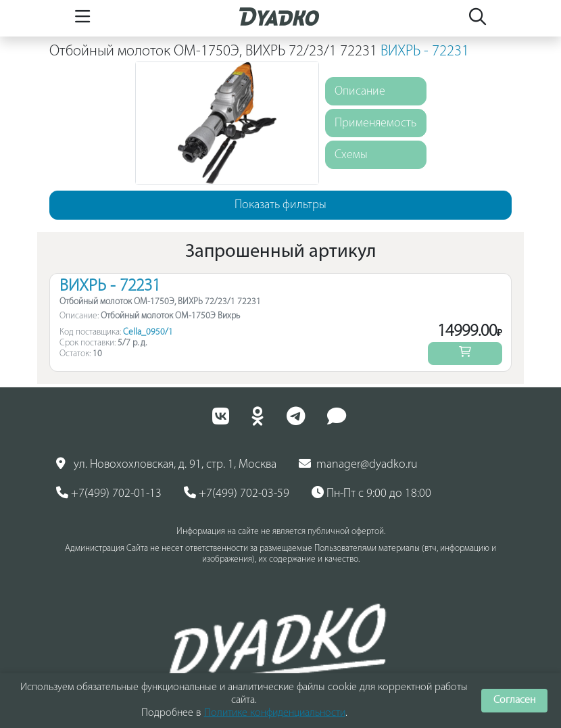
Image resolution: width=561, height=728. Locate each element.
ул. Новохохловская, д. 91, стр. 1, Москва (166, 464)
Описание (360, 92)
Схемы (351, 155)
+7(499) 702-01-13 (109, 493)
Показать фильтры (280, 205)
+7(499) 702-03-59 (237, 493)
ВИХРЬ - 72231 (425, 52)
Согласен (514, 700)
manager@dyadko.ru (358, 464)
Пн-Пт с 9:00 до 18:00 (371, 493)
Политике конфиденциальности (275, 713)
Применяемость (375, 123)
